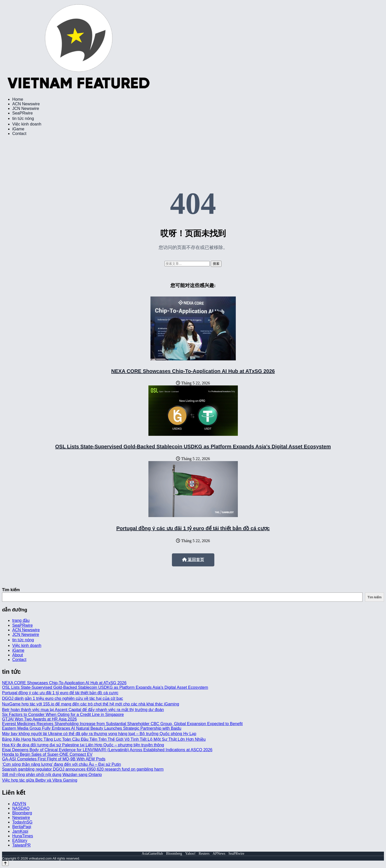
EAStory (20, 841)
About (18, 655)
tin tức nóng (23, 118)
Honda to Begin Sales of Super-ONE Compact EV (47, 754)
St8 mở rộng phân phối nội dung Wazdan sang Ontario (52, 775)
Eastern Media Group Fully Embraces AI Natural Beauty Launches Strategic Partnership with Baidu (92, 728)
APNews (219, 854)
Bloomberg (22, 813)
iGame (18, 129)
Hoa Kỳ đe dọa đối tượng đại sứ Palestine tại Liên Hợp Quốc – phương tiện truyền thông (83, 745)
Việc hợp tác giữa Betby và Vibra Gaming (40, 780)
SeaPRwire (22, 113)
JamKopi (20, 831)
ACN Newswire (26, 104)
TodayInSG (22, 822)
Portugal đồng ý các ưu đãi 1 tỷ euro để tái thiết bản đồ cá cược (193, 528)
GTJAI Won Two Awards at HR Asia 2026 (39, 719)
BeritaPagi (22, 827)
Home (18, 99)
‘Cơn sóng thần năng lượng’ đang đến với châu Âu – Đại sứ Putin (61, 764)
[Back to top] (5, 863)
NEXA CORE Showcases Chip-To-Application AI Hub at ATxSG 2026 (193, 371)
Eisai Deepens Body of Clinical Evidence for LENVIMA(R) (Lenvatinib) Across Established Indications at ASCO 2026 (107, 750)
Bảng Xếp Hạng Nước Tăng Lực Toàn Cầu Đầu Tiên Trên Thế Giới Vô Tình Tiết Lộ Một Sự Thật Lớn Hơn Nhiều (104, 739)
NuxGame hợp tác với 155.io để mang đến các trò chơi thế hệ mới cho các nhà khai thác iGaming (91, 704)
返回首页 (193, 560)
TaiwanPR (21, 845)
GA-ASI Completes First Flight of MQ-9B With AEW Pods (54, 759)
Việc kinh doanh (27, 124)
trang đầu (21, 620)
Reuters (204, 854)
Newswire (21, 818)
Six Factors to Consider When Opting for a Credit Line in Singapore (63, 715)
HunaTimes (23, 836)
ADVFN (19, 804)
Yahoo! (190, 854)
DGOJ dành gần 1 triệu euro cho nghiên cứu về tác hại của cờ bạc (63, 698)
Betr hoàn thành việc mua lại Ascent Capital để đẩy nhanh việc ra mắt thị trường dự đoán (83, 710)
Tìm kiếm (11, 590)
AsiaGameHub (152, 854)
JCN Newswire (26, 108)
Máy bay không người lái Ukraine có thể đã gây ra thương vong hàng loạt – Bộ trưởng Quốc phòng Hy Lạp (99, 734)
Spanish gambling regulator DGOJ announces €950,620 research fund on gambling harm (83, 769)
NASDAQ (21, 808)
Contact (19, 134)
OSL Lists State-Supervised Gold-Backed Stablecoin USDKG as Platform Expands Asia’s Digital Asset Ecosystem (193, 447)
